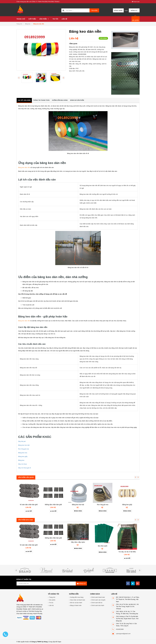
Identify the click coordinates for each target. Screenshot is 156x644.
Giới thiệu (32, 19)
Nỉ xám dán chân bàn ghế (29, 505)
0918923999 (120, 629)
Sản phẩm (44, 19)
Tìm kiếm (94, 11)
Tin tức (55, 19)
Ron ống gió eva (24, 449)
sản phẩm (135, 20)
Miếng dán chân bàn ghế (53, 505)
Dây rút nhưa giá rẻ (25, 468)
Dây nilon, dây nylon (78, 542)
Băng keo (21, 460)
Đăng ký (134, 11)
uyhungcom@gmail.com (123, 634)
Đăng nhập (118, 11)
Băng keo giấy (23, 456)
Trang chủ (21, 19)
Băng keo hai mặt (24, 445)
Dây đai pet (22, 441)
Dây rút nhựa (23, 464)
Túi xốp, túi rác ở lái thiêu (127, 552)
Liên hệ (64, 19)
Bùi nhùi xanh (103, 546)
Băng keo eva (23, 453)
